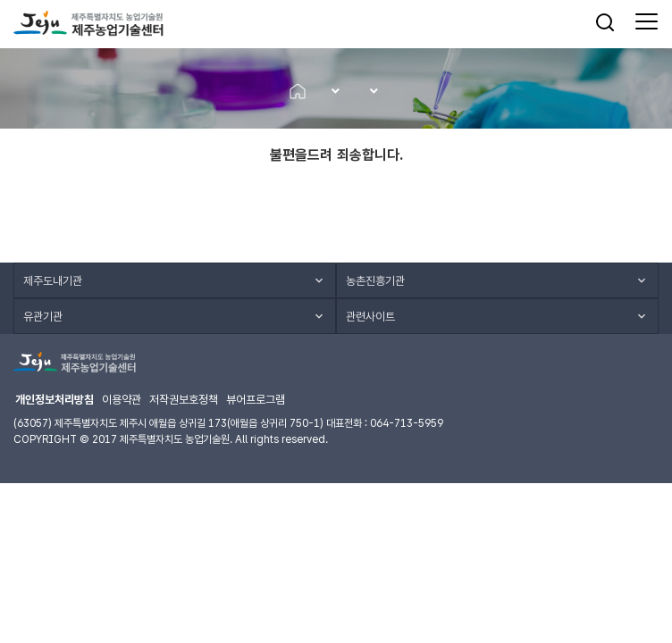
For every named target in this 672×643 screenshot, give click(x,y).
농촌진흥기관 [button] (375, 281)
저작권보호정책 (184, 400)
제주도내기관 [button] (53, 281)
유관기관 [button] (43, 317)
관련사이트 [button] (370, 317)
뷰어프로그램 (256, 400)
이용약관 (122, 400)
